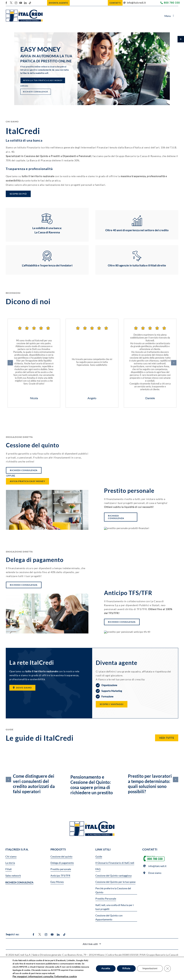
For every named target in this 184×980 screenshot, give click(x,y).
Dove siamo (155, 873)
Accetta (106, 968)
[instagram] (16, 3)
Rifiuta (126, 968)
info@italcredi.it (136, 3)
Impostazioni (150, 968)
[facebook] (6, 3)
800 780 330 (172, 3)
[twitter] (11, 3)
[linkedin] (25, 3)
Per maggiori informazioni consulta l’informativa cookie (45, 976)
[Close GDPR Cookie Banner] (167, 969)
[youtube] (21, 3)
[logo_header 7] (24, 11)
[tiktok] (30, 3)
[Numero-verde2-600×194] (154, 856)
